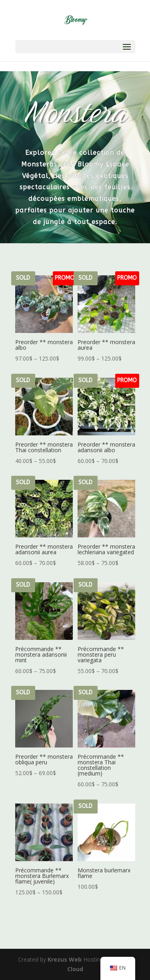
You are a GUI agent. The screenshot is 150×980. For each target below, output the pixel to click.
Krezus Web (65, 959)
